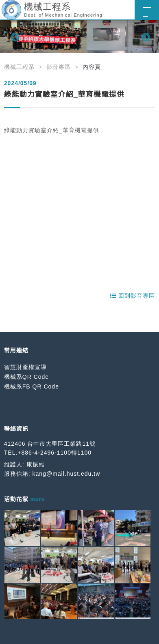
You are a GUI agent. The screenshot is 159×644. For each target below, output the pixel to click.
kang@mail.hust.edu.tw (66, 474)
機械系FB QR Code (32, 386)
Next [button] (145, 36)
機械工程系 (19, 67)
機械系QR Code (26, 377)
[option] (79, 36)
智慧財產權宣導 (25, 367)
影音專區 (59, 67)
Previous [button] (14, 36)
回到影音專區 (133, 296)
